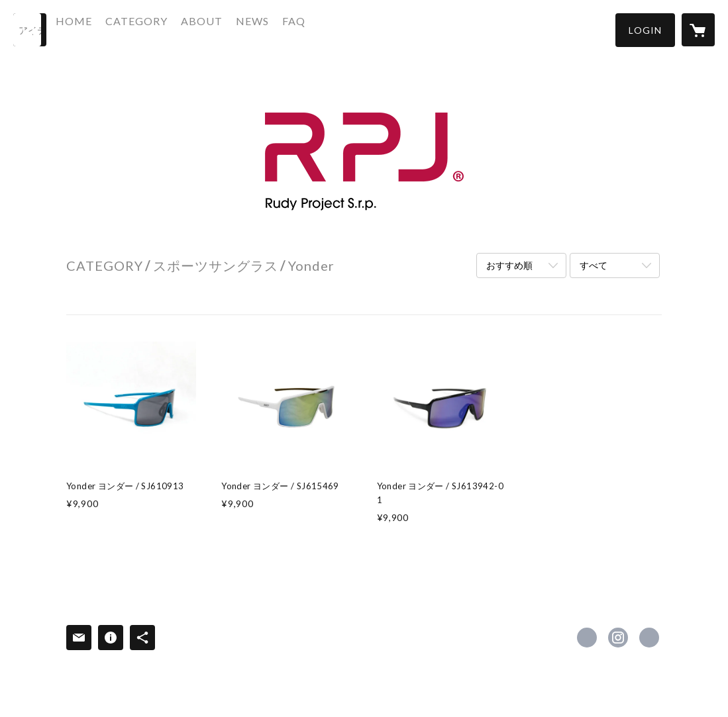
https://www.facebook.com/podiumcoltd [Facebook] (587, 638)
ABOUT (232, 29)
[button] (645, 30)
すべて (594, 265)
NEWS (283, 29)
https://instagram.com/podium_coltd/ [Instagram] (618, 638)
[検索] (30, 30)
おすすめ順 (509, 265)
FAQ (324, 29)
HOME (104, 29)
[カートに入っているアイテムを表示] (698, 30)
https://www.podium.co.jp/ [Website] (649, 638)
